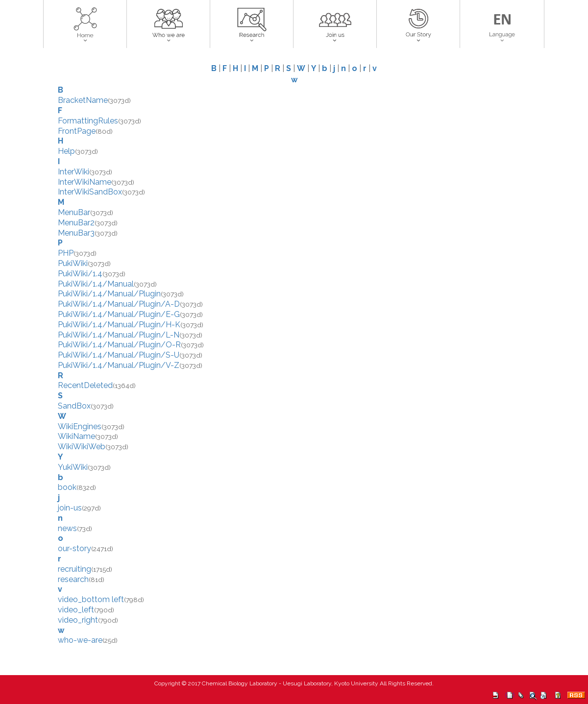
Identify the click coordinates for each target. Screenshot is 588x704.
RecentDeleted (85, 385)
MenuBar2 (76, 223)
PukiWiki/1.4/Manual (96, 284)
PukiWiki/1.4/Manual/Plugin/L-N (119, 335)
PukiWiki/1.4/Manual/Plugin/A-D (119, 304)
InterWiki (73, 172)
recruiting (74, 569)
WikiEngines (80, 426)
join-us (70, 508)
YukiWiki (73, 467)
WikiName (76, 436)
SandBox (74, 406)
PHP (66, 253)
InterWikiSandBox (90, 192)
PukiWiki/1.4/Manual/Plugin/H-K (119, 325)
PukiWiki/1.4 (80, 274)
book (67, 487)
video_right (78, 620)
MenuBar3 (76, 233)
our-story (74, 548)
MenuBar (74, 212)
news (67, 528)
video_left (76, 610)
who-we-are (80, 640)
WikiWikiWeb (82, 447)
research (73, 579)
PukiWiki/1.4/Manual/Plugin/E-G (119, 314)
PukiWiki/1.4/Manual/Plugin (109, 294)
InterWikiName (85, 182)
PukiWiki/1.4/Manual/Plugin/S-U (119, 355)
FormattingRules (88, 121)
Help (66, 151)
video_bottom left (91, 599)
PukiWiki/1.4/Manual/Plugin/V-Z (119, 365)
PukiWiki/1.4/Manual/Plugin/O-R (119, 345)
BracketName (83, 100)
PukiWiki (73, 263)
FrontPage (77, 131)
